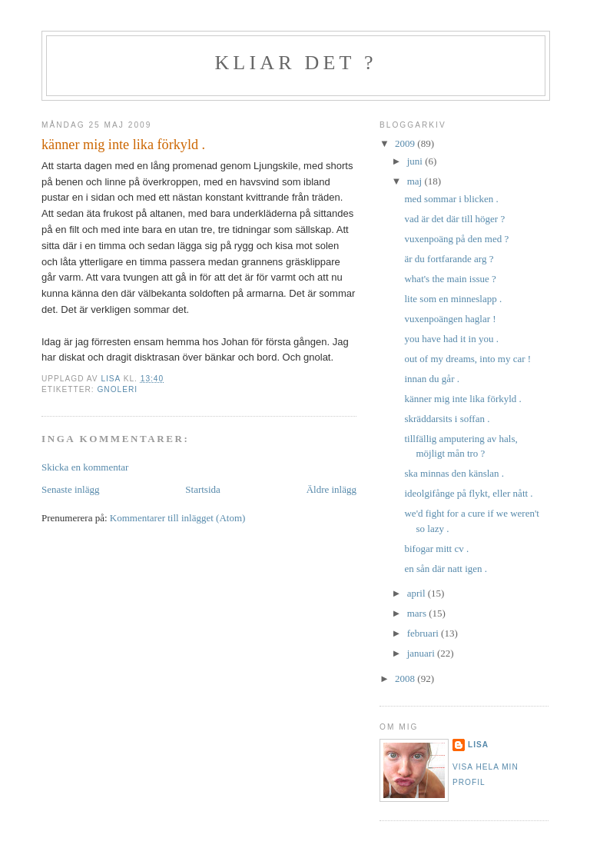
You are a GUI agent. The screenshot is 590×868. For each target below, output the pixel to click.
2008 (406, 678)
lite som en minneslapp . (453, 299)
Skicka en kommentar (85, 467)
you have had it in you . (451, 339)
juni (416, 161)
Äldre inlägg (331, 489)
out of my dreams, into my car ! (467, 359)
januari (422, 653)
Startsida (203, 489)
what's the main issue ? (450, 279)
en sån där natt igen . (446, 569)
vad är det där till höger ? (454, 219)
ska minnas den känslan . (454, 473)
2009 (406, 143)
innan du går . (431, 379)
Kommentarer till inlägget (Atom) (178, 518)
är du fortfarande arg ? (449, 259)
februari (424, 633)
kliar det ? (295, 63)
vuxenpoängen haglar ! (450, 319)
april (418, 593)
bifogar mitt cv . (436, 549)
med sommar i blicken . (451, 199)
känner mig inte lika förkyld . (462, 399)
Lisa (478, 745)
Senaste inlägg (70, 489)
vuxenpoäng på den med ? (456, 239)
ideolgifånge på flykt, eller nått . (468, 493)
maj (416, 181)
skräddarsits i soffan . (447, 419)
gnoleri (117, 389)
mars (418, 613)
